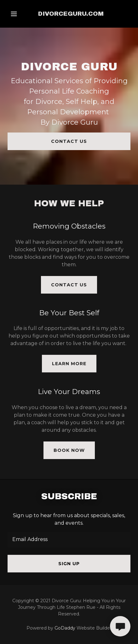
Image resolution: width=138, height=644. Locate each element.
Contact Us (69, 141)
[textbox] (69, 540)
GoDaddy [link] (65, 628)
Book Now (69, 450)
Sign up (69, 564)
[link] (71, 14)
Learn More (69, 364)
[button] (14, 14)
